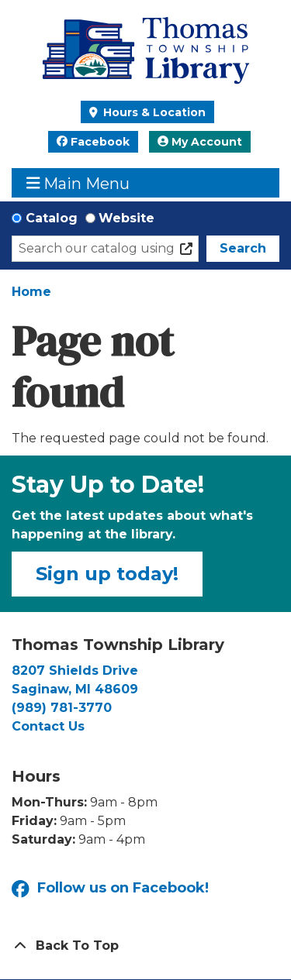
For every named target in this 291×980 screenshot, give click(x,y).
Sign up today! (107, 574)
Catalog (52, 218)
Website (126, 218)
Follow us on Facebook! (110, 889)
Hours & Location (153, 112)
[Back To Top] (145, 946)
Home (31, 292)
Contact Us (48, 726)
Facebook (93, 142)
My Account (200, 142)
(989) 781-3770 (62, 708)
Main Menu (78, 183)
